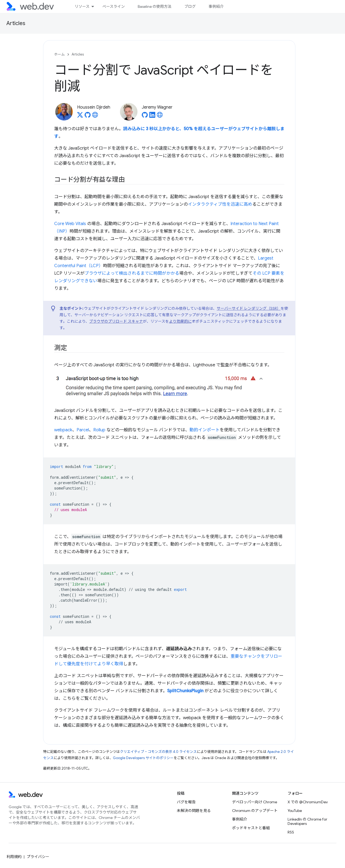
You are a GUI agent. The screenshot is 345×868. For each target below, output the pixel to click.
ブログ (190, 6)
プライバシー (38, 857)
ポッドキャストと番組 (251, 828)
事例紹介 (216, 6)
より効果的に (180, 321)
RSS (291, 832)
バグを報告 (186, 802)
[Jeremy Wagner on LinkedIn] (152, 116)
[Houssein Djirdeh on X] (80, 116)
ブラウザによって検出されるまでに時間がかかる (132, 273)
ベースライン (114, 6)
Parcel (83, 430)
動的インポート (205, 430)
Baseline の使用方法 (155, 6)
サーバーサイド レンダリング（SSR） (249, 308)
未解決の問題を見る (194, 811)
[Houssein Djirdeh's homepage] (95, 116)
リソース (82, 6)
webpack (63, 430)
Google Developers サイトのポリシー (143, 758)
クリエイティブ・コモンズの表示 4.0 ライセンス (158, 752)
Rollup (99, 430)
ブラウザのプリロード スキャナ (116, 321)
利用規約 (14, 857)
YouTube (295, 811)
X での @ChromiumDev (308, 802)
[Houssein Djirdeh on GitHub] (88, 116)
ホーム (59, 54)
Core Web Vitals (70, 224)
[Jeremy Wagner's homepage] (160, 116)
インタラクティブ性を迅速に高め (220, 204)
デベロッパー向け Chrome (255, 802)
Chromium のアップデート (255, 811)
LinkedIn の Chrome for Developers (307, 821)
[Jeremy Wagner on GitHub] (145, 116)
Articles (16, 23)
